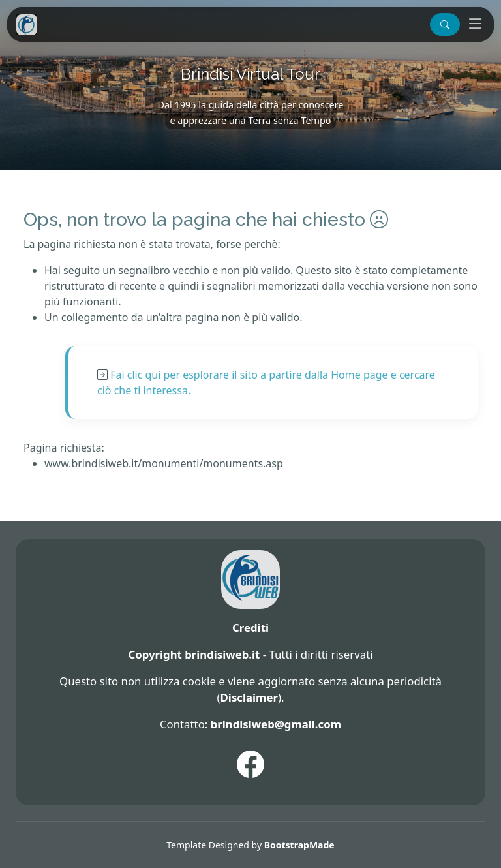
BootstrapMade (299, 845)
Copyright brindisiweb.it (194, 654)
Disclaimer (249, 697)
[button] (445, 24)
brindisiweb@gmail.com (276, 724)
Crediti (250, 628)
